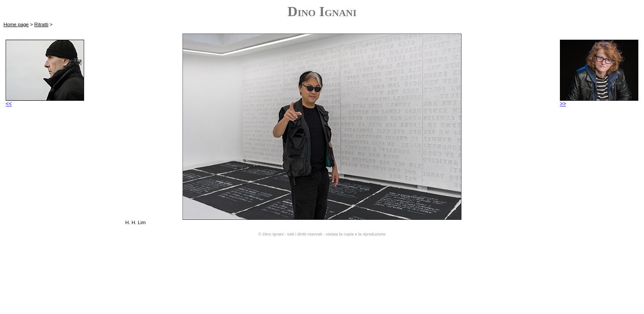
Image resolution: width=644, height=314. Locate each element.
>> (599, 101)
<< (45, 101)
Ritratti (41, 24)
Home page (16, 24)
